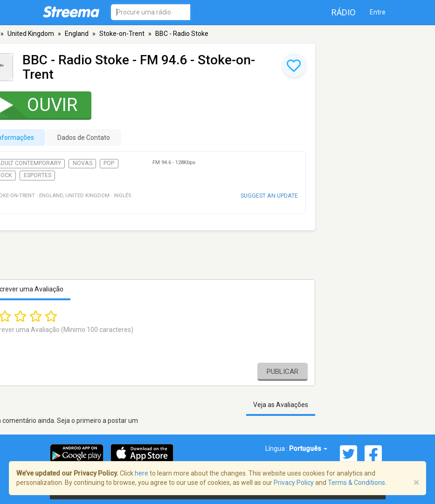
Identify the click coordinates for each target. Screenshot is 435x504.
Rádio (344, 12)
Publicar (283, 372)
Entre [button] (378, 12)
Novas (83, 163)
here (142, 473)
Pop (109, 163)
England (77, 34)
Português (308, 449)
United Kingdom (31, 34)
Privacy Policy (294, 483)
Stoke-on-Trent (122, 34)
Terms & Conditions (356, 483)
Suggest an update (269, 196)
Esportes (38, 175)
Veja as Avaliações (281, 405)
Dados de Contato (84, 138)
